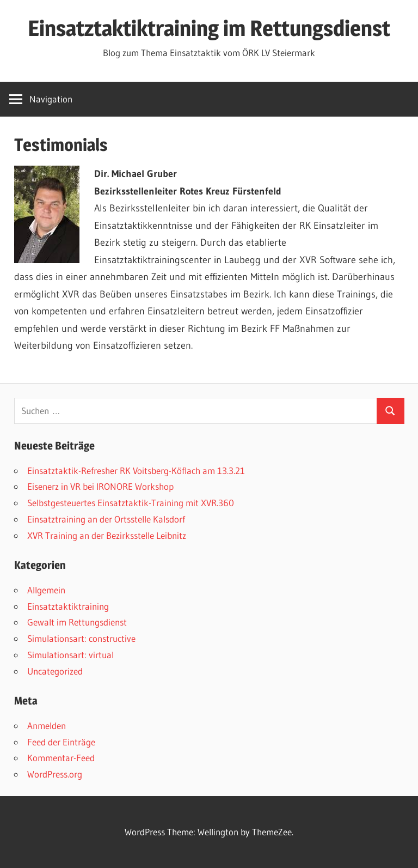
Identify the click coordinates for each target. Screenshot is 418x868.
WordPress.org (55, 774)
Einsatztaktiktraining (68, 606)
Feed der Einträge (61, 742)
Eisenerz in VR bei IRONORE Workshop (100, 486)
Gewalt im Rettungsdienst (77, 622)
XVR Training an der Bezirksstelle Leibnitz (107, 535)
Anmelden (47, 726)
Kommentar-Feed (61, 758)
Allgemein (46, 590)
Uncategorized (55, 671)
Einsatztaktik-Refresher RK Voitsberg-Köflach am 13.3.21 (136, 471)
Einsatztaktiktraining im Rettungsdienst (209, 28)
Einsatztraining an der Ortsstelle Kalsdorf (106, 519)
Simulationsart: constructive (81, 638)
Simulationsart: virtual (70, 655)
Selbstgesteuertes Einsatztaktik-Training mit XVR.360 (131, 503)
